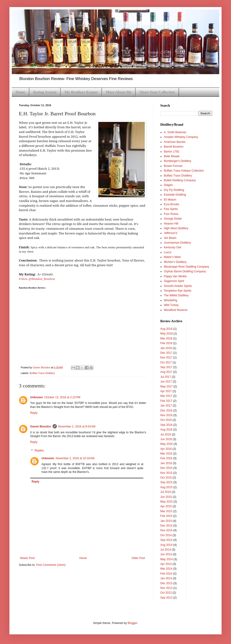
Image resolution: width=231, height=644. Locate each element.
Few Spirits (171, 209)
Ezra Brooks (171, 204)
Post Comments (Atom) (51, 565)
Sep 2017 (166, 367)
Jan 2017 (166, 406)
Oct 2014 (166, 535)
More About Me (119, 92)
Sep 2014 (166, 540)
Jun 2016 (166, 439)
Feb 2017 (166, 401)
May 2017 (167, 386)
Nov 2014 (166, 530)
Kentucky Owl (172, 247)
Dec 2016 (166, 411)
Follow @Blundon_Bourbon (37, 279)
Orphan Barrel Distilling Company (185, 271)
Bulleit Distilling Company (180, 180)
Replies (39, 451)
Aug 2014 (166, 545)
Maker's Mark (172, 257)
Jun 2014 (166, 554)
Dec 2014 (166, 526)
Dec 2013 (166, 583)
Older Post (138, 558)
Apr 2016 (166, 449)
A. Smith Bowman (175, 132)
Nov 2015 (166, 473)
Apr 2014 (166, 564)
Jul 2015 (166, 492)
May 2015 (167, 502)
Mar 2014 (166, 569)
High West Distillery (176, 228)
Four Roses (171, 214)
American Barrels (175, 142)
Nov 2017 (166, 358)
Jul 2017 (166, 377)
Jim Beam (170, 238)
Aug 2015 (166, 487)
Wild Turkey (171, 305)
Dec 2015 (166, 468)
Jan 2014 (166, 578)
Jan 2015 (166, 521)
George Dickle (173, 219)
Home (20, 92)
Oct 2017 (166, 362)
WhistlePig (171, 300)
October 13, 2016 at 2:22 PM (62, 397)
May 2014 (167, 559)
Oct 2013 (166, 593)
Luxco (168, 252)
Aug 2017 (166, 372)
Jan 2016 (166, 463)
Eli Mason (170, 200)
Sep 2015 (166, 482)
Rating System (45, 92)
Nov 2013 (166, 588)
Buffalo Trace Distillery (42, 373)
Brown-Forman (173, 166)
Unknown (37, 397)
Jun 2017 (166, 382)
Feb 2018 (166, 343)
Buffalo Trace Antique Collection (184, 171)
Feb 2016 (166, 458)
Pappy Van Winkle (175, 276)
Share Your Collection (157, 92)
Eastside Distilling (175, 195)
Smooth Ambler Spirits (178, 286)
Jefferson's (171, 233)
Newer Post (27, 558)
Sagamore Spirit (174, 281)
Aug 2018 (166, 329)
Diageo (168, 185)
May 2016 (167, 444)
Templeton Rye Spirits (178, 291)
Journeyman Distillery (177, 243)
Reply (34, 413)
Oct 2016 (166, 420)
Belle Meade (172, 156)
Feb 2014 (166, 574)
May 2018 (167, 334)
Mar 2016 (166, 454)
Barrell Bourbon (174, 147)
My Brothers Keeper (81, 92)
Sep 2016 (166, 425)
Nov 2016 (166, 415)
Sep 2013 (166, 598)
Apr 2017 (166, 391)
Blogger (132, 623)
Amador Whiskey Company (181, 137)
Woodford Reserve (176, 310)
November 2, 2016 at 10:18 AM (75, 458)
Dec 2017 (166, 353)
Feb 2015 (166, 516)
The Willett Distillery (176, 295)
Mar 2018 (166, 338)
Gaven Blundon (41, 427)
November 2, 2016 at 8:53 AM (77, 427)
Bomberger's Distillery (177, 161)
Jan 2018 (166, 348)
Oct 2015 (166, 478)
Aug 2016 (166, 430)
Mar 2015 (166, 511)
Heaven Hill (171, 224)
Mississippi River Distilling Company (186, 267)
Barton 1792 (171, 152)
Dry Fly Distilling (174, 190)
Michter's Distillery (175, 262)
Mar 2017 (166, 396)
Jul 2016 (166, 435)
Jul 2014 (166, 550)
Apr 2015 (166, 506)
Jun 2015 (166, 497)
